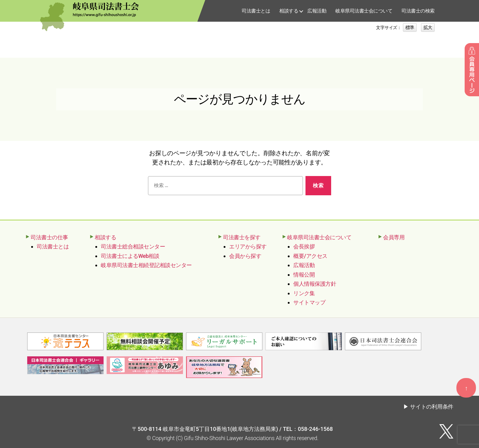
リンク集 (304, 293)
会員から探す (245, 256)
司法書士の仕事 (49, 237)
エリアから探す (248, 246)
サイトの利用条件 (432, 406)
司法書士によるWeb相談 (130, 256)
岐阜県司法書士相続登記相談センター (146, 265)
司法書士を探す (242, 237)
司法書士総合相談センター (133, 246)
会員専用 (394, 237)
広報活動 (317, 11)
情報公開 (304, 275)
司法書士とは (256, 11)
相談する (289, 11)
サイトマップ (309, 302)
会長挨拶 (304, 246)
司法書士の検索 (418, 11)
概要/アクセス (310, 256)
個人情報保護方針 (315, 284)
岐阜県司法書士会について (364, 11)
